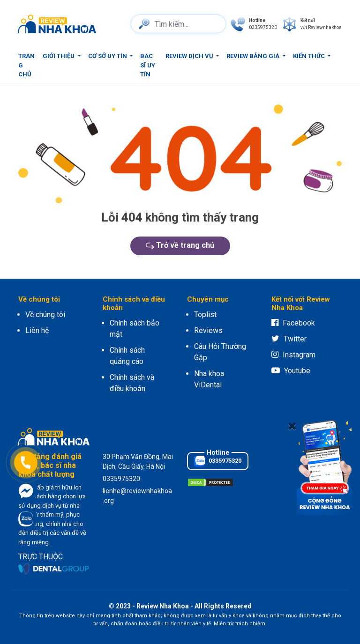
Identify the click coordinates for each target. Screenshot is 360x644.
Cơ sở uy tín (108, 56)
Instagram (293, 355)
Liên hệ (37, 330)
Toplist (205, 315)
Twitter (289, 339)
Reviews (208, 330)
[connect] (312, 24)
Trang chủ (26, 65)
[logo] (60, 24)
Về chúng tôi (45, 315)
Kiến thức (310, 56)
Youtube (291, 371)
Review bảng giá (254, 56)
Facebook (293, 323)
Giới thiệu (59, 56)
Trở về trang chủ (180, 245)
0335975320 (218, 461)
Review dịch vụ (190, 56)
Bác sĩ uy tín (148, 65)
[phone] (254, 24)
